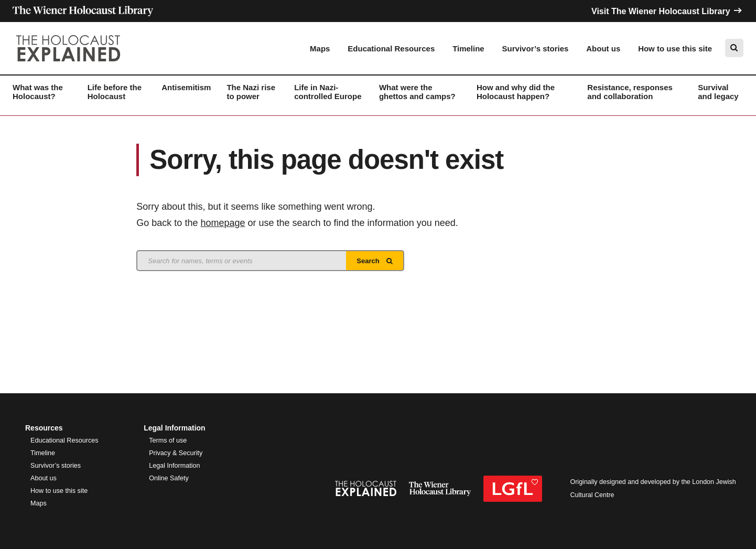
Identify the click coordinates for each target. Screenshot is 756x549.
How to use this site (675, 49)
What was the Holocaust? (38, 92)
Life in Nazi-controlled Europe (328, 92)
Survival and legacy (718, 92)
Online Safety (169, 478)
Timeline (468, 49)
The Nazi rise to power (251, 92)
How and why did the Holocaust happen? (516, 92)
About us (603, 49)
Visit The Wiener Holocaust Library (667, 11)
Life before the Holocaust (115, 92)
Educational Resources (391, 49)
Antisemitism (186, 87)
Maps (320, 49)
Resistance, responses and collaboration (630, 92)
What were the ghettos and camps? (417, 92)
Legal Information (174, 466)
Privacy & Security (176, 453)
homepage (223, 223)
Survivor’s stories (536, 49)
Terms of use (168, 440)
